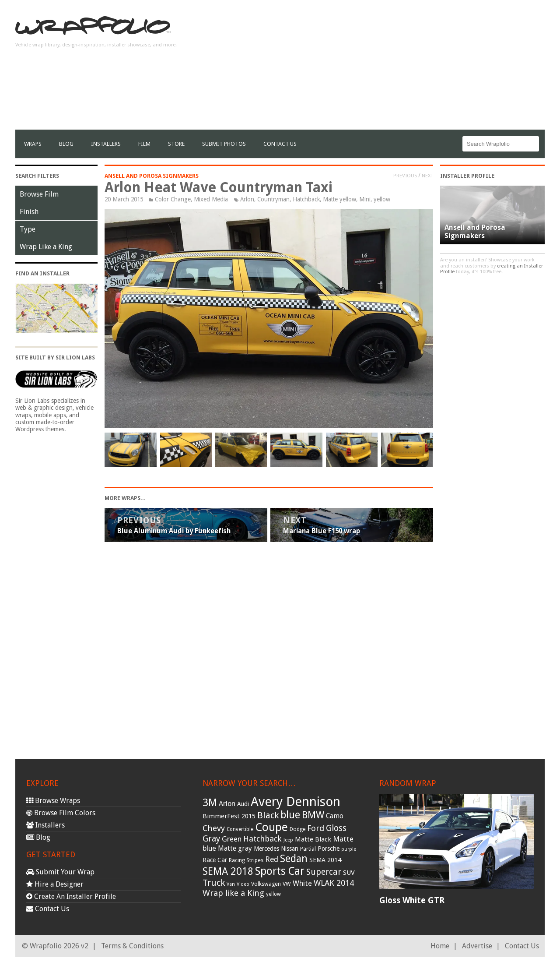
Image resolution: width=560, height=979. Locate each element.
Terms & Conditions (132, 946)
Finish (29, 212)
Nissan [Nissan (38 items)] (290, 849)
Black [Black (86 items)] (268, 815)
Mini (365, 199)
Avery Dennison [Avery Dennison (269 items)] (296, 802)
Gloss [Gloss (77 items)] (336, 828)
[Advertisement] (385, 68)
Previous (405, 176)
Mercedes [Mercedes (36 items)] (266, 849)
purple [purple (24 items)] (349, 849)
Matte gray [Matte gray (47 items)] (235, 848)
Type (28, 229)
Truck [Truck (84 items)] (214, 883)
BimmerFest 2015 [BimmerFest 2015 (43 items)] (229, 816)
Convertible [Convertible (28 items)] (240, 829)
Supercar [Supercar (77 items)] (324, 872)
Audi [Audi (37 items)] (243, 804)
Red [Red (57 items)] (272, 859)
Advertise (477, 946)
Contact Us (280, 144)
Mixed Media (211, 199)
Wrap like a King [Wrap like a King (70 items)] (233, 893)
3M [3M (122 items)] (210, 803)
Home (440, 946)
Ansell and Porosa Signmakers (152, 176)
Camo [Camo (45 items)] (335, 816)
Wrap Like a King (46, 247)
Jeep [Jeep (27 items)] (288, 840)
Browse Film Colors (61, 813)
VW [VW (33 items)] (287, 884)
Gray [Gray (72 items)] (211, 839)
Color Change (173, 199)
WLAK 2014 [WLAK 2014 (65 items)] (334, 883)
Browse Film (39, 194)
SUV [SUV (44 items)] (349, 873)
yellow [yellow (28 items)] (273, 894)
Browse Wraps (53, 801)
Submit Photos (224, 144)
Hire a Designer (55, 884)
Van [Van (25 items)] (231, 884)
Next (427, 176)
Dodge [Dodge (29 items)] (297, 829)
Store (176, 144)
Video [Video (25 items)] (243, 884)
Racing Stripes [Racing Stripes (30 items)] (246, 860)
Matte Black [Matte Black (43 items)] (313, 839)
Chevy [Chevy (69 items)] (214, 828)
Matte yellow (339, 199)
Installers (106, 144)
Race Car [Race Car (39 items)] (215, 860)
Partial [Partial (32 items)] (308, 849)
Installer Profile (467, 176)
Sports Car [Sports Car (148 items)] (280, 871)
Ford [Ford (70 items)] (316, 828)
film (144, 144)
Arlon (247, 199)
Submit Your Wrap (60, 872)
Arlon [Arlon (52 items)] (227, 804)
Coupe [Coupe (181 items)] (271, 827)
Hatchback (306, 199)
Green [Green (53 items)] (232, 839)
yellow (382, 199)
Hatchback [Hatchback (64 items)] (262, 839)
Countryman (273, 199)
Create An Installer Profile (71, 896)
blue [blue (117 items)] (290, 815)
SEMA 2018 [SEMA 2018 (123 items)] (228, 871)
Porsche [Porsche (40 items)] (329, 849)
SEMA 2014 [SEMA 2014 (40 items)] (325, 860)
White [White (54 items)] (302, 883)
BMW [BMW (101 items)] (313, 815)
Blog (66, 144)
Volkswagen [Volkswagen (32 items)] (266, 884)
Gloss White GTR (412, 900)
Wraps (33, 144)
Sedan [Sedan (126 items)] (294, 859)
